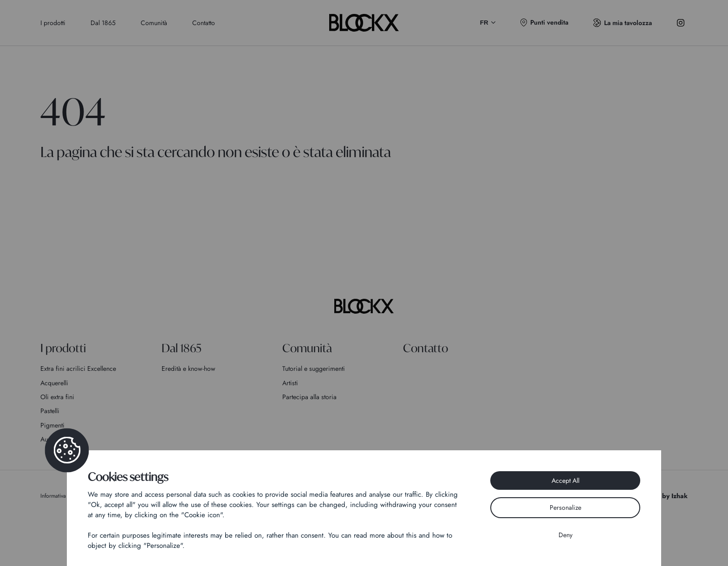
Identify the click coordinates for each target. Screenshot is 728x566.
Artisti (290, 383)
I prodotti (53, 23)
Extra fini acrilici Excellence (78, 369)
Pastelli (50, 411)
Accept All (565, 480)
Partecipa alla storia (309, 397)
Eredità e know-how (188, 369)
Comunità (154, 23)
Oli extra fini (57, 397)
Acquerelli (54, 383)
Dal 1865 (103, 23)
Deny (565, 535)
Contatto (204, 23)
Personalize (565, 507)
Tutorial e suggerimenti (314, 369)
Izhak (679, 496)
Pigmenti (52, 425)
